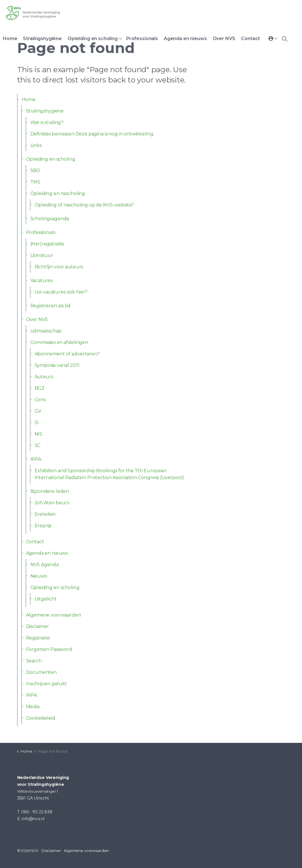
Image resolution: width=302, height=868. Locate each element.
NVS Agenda (45, 565)
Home (10, 39)
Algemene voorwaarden (54, 615)
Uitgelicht (46, 599)
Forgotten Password (49, 649)
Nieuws (39, 576)
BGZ (40, 388)
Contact (250, 39)
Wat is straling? (47, 122)
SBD (35, 171)
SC (38, 445)
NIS (39, 434)
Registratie (38, 638)
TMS (35, 182)
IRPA (36, 459)
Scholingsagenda (50, 219)
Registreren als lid (50, 306)
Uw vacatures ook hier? (61, 292)
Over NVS (224, 39)
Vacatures (42, 281)
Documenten (42, 672)
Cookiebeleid (41, 718)
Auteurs (44, 377)
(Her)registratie (47, 244)
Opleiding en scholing (93, 39)
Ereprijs (43, 526)
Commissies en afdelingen (59, 342)
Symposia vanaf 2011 (57, 365)
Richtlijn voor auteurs (59, 267)
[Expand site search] (285, 39)
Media (33, 707)
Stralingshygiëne (42, 39)
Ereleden (45, 514)
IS (37, 423)
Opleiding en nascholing (58, 193)
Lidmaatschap (46, 331)
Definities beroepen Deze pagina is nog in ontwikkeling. (92, 134)
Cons (40, 400)
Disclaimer (38, 626)
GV (38, 411)
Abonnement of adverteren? (67, 354)
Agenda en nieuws (185, 39)
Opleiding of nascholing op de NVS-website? (84, 205)
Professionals (142, 39)
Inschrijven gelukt (47, 684)
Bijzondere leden (50, 491)
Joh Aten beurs (52, 503)
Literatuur (42, 255)
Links (36, 145)
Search (34, 661)
